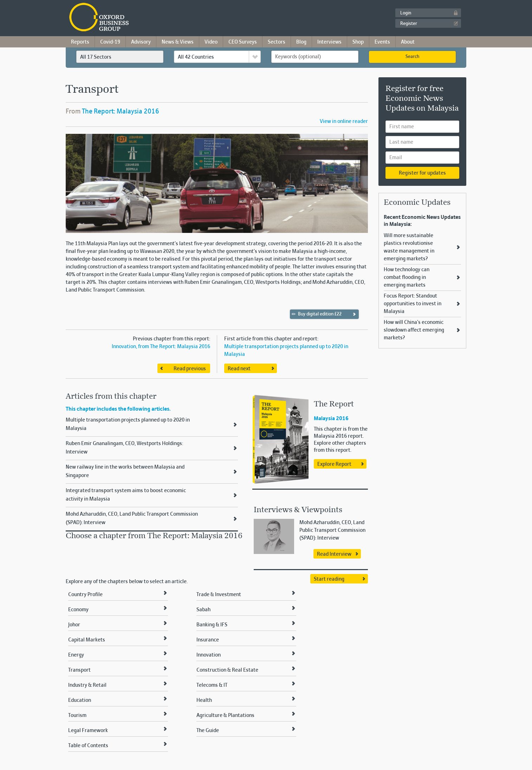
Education (80, 700)
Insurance (208, 640)
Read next (239, 369)
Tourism (77, 716)
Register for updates (422, 173)
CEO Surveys (243, 42)
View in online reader (344, 122)
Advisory (141, 42)
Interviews (329, 42)
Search (412, 57)
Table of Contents (88, 746)
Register (409, 24)
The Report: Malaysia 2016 (121, 112)
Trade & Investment (219, 595)
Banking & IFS (212, 625)
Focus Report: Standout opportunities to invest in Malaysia (413, 304)
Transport (79, 670)
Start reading (329, 579)
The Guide (208, 731)
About (408, 42)
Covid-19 (110, 42)
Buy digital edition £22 (317, 314)
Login (406, 13)
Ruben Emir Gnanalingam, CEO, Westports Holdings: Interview (124, 448)
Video (211, 42)
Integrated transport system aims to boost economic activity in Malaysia (126, 495)
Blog (301, 42)
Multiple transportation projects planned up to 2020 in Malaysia (128, 424)
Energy (76, 655)
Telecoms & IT (212, 685)
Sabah (203, 610)
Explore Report (334, 464)
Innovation (209, 655)
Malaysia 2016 (331, 419)
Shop (358, 42)
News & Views (178, 42)
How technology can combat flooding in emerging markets (407, 278)
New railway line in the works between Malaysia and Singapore (125, 471)
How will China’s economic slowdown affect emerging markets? (414, 330)
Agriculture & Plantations (225, 716)
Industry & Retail (87, 685)
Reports (80, 42)
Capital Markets (87, 640)
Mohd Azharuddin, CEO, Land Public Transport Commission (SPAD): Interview (132, 518)
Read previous (190, 369)
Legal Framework (88, 731)
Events (382, 42)
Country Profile (85, 595)
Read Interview (334, 554)
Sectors (277, 42)
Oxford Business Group (139, 18)
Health (204, 700)
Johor (74, 625)
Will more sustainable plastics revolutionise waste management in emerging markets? (409, 247)
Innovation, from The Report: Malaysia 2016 (161, 347)
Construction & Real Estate (227, 670)
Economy (78, 610)
